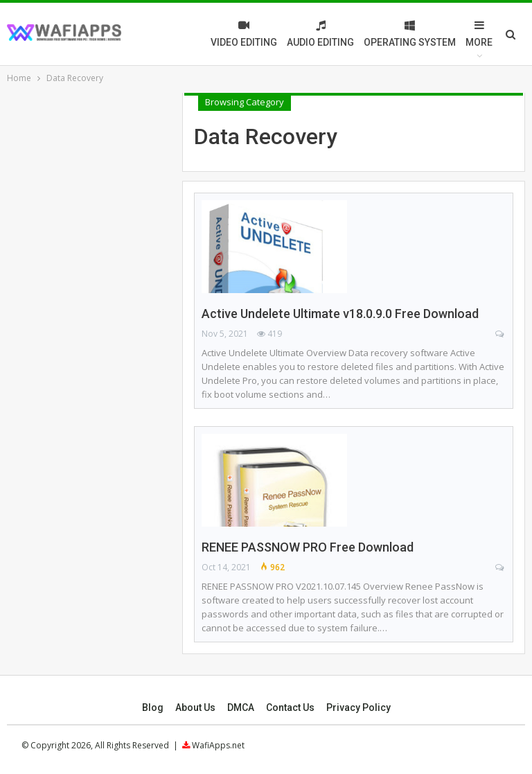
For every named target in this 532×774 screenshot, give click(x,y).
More (479, 34)
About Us (195, 707)
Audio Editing (320, 34)
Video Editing (244, 34)
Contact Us (290, 707)
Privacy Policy (358, 707)
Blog (153, 707)
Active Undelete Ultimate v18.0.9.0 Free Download (340, 314)
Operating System (410, 34)
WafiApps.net (218, 745)
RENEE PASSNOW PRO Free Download (308, 547)
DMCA (241, 707)
